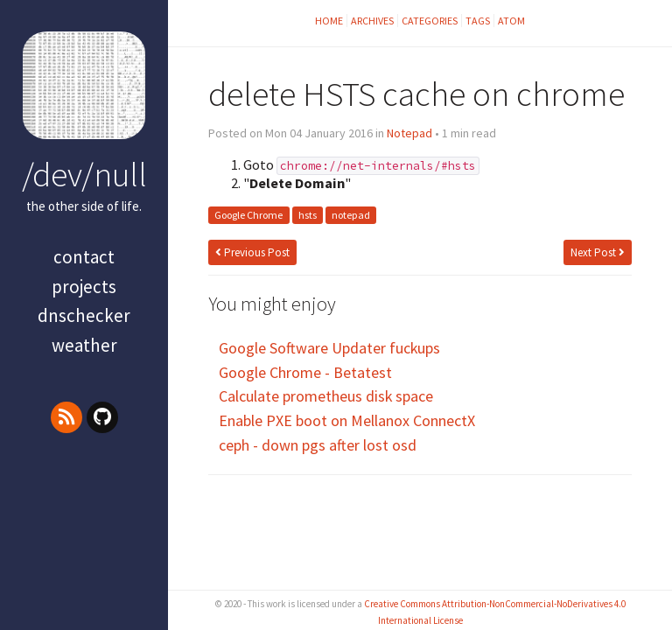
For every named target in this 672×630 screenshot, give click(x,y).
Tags (478, 21)
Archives (372, 21)
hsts (308, 216)
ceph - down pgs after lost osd (318, 445)
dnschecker (84, 315)
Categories (430, 21)
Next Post (598, 252)
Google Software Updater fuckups (329, 348)
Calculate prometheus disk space (326, 396)
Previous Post (252, 252)
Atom (511, 21)
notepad (351, 216)
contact (84, 257)
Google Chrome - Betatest (305, 372)
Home (329, 21)
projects (84, 287)
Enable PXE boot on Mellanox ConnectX (347, 420)
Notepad (409, 133)
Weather (84, 345)
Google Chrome (248, 216)
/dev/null (84, 174)
